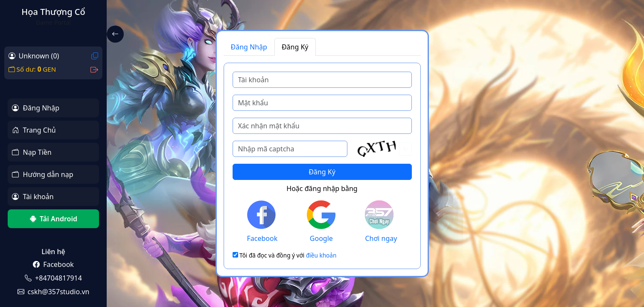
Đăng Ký (322, 172)
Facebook (262, 222)
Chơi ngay (381, 222)
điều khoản (321, 255)
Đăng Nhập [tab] (249, 47)
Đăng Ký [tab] (295, 47)
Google (321, 222)
